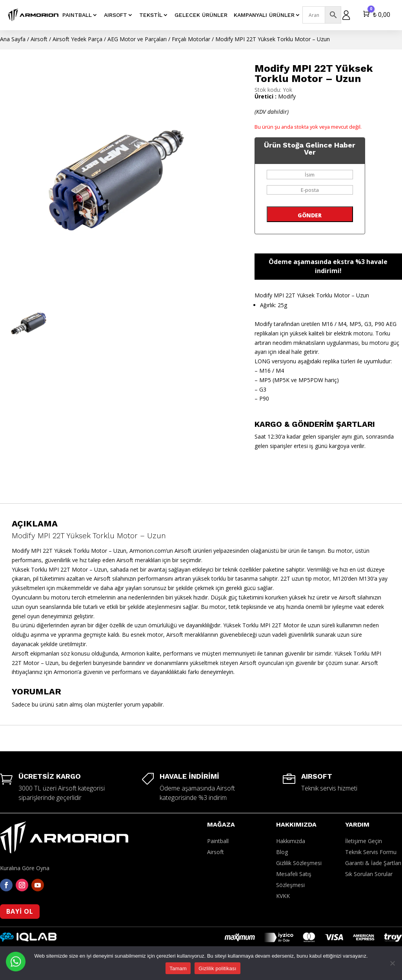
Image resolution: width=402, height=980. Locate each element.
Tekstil (151, 15)
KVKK (283, 896)
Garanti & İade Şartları (373, 863)
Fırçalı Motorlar (191, 39)
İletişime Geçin (364, 841)
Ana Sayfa (13, 39)
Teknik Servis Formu (371, 852)
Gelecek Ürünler (201, 15)
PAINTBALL (77, 15)
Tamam (178, 968)
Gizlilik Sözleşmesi (299, 863)
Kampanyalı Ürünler (264, 15)
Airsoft (39, 39)
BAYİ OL (20, 911)
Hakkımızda (291, 841)
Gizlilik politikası (217, 968)
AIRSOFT (116, 15)
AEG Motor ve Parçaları (137, 39)
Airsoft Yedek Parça (77, 39)
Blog (282, 852)
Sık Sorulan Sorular (369, 874)
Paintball (218, 841)
